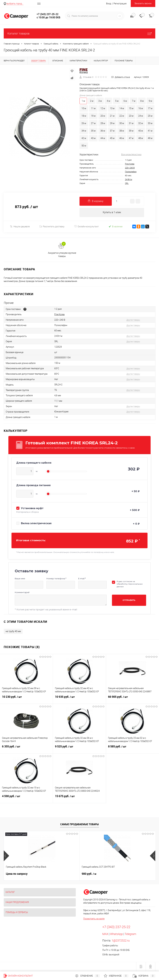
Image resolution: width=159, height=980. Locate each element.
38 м (122, 131)
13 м (112, 108)
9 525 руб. (79, 749)
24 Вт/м (129, 179)
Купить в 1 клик (112, 212)
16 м (141, 108)
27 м (93, 123)
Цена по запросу (17, 874)
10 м (84, 108)
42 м (84, 138)
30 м (122, 123)
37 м (112, 131)
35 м (93, 131)
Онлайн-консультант (86, 227)
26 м (84, 123)
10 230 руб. (26, 699)
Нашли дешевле (20, 227)
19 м (93, 116)
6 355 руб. (26, 749)
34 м (84, 131)
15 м (131, 108)
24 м (141, 116)
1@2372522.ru (121, 941)
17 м (150, 108)
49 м (150, 138)
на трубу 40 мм (13, 631)
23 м (131, 116)
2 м (92, 101)
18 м (84, 116)
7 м (134, 101)
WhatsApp (116, 934)
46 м (122, 138)
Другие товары (133, 320)
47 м (131, 138)
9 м (150, 101)
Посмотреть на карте (94, 919)
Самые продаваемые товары (79, 824)
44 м (103, 138)
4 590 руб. (26, 798)
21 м (112, 116)
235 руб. (114, 874)
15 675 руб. (79, 798)
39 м (131, 131)
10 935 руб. (79, 699)
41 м (150, 131)
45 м (112, 138)
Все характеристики (131, 154)
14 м (122, 108)
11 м (93, 108)
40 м (141, 131)
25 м (150, 116)
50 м (84, 146)
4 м (108, 101)
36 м (103, 131)
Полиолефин (131, 172)
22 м (122, 116)
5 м (117, 101)
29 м (112, 123)
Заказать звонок (143, 3)
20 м (103, 116)
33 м (150, 123)
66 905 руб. (133, 699)
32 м (141, 123)
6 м (125, 101)
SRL (127, 183)
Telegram (130, 934)
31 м (131, 123)
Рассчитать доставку (52, 227)
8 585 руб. (133, 749)
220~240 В (130, 168)
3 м (100, 101)
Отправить (129, 600)
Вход (109, 4)
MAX (105, 934)
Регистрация (120, 4)
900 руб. (64, 874)
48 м (141, 138)
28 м (103, 123)
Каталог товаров (79, 33)
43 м (93, 138)
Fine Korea (130, 164)
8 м (142, 101)
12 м (103, 108)
